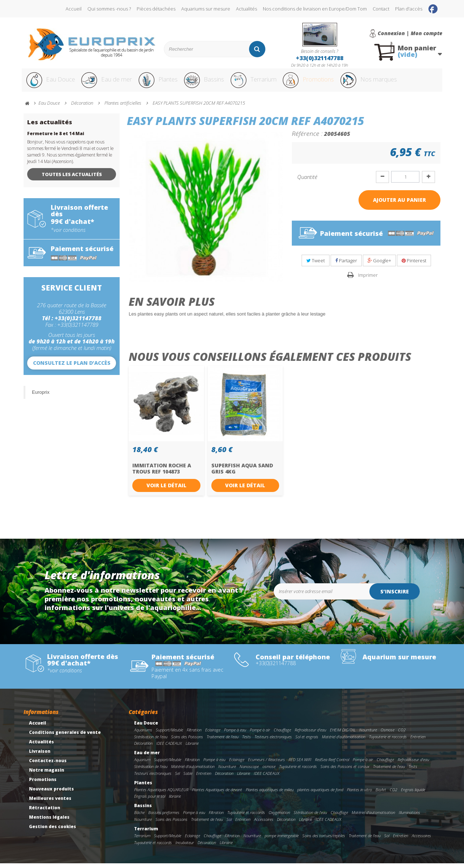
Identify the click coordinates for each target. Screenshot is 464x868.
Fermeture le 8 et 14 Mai (56, 138)
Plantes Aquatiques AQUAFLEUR (161, 794)
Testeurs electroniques (273, 741)
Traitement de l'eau (223, 741)
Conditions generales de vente (65, 737)
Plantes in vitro (359, 794)
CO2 (402, 735)
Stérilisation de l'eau (151, 741)
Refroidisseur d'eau (310, 735)
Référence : (307, 138)
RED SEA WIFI (300, 764)
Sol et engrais (307, 741)
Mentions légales (49, 822)
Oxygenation (279, 817)
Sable (188, 778)
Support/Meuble (169, 735)
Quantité (307, 181)
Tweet (316, 265)
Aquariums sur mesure (206, 9)
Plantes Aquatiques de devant (217, 794)
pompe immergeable (282, 840)
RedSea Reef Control (332, 764)
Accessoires (264, 824)
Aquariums (143, 735)
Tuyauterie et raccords (388, 741)
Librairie (192, 748)
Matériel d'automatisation (344, 741)
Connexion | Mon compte (410, 33)
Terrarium (272, 83)
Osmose (388, 735)
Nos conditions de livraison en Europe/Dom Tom (315, 9)
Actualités (246, 9)
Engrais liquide (413, 794)
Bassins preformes (164, 817)
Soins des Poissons (187, 741)
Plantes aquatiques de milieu (270, 794)
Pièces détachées (156, 9)
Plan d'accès (409, 9)
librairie (175, 801)
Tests (246, 741)
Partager (346, 265)
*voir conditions (68, 235)
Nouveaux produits (51, 794)
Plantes (167, 83)
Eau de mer (111, 83)
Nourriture (368, 735)
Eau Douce (51, 83)
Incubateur (185, 847)
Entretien (418, 741)
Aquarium (142, 764)
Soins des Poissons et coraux (345, 771)
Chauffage (282, 735)
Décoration (143, 748)
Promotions (333, 83)
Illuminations (409, 817)
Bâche (139, 817)
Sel (177, 778)
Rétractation (45, 812)
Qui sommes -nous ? (109, 9)
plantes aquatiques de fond (320, 794)
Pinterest (414, 265)
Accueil (74, 9)
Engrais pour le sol (150, 801)
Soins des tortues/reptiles (324, 840)
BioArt (381, 794)
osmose (269, 771)
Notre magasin (47, 775)
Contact (381, 9)
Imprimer (368, 280)
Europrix (41, 397)
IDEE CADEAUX (169, 748)
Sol (229, 824)
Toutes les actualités (72, 179)
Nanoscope (249, 771)
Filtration (194, 735)
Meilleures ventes (50, 803)
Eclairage (213, 735)
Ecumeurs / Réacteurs (266, 764)
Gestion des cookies (53, 831)
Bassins (217, 83)
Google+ (379, 265)
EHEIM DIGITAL (343, 735)
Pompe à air (260, 735)
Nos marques (400, 83)
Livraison (40, 756)
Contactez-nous (48, 765)
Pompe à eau (235, 735)
